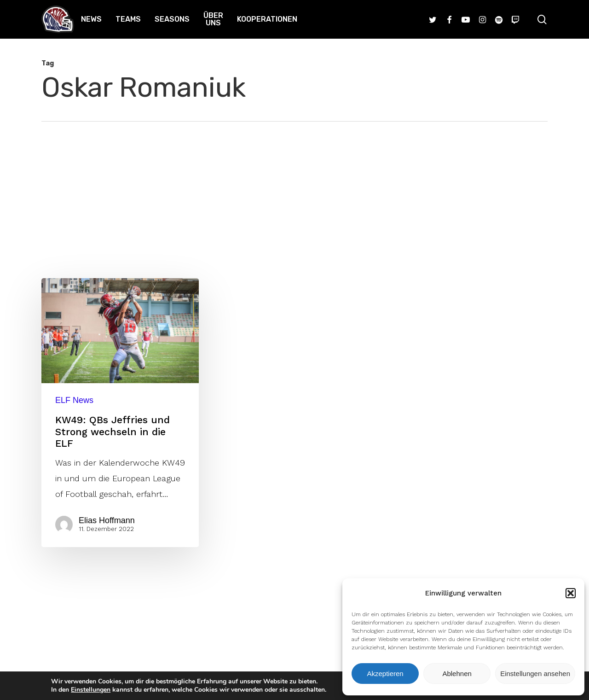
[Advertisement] (294, 191)
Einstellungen (91, 690)
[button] (571, 593)
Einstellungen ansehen (535, 674)
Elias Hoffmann (107, 520)
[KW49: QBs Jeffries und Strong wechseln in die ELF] (120, 413)
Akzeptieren (385, 674)
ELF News (74, 400)
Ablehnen (457, 674)
